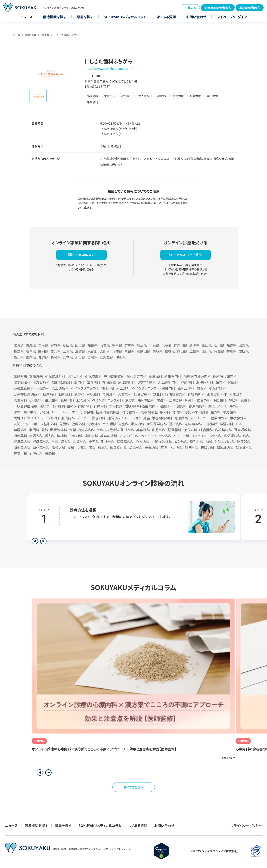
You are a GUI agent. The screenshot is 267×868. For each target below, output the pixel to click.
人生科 (124, 424)
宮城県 (56, 345)
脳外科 (165, 412)
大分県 (80, 357)
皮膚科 (82, 448)
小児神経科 (217, 388)
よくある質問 (166, 17)
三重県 (68, 351)
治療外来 (94, 424)
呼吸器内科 (22, 442)
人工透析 (123, 388)
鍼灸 (211, 406)
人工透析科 (60, 388)
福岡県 (31, 357)
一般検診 (211, 424)
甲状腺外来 (238, 418)
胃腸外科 (109, 394)
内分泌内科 (232, 436)
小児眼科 (36, 400)
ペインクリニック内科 (156, 436)
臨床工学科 (186, 388)
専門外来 (191, 412)
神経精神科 (196, 394)
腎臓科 (233, 382)
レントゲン (71, 412)
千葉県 (154, 345)
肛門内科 (68, 418)
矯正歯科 (91, 436)
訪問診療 (176, 400)
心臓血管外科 (162, 442)
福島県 (93, 345)
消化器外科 (41, 448)
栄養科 (162, 400)
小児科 (94, 442)
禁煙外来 (20, 430)
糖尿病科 (50, 394)
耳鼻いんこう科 (172, 448)
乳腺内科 (68, 400)
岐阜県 (31, 351)
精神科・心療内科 (70, 436)
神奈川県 (181, 345)
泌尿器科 (244, 442)
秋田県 (68, 345)
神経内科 (226, 424)
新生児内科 (173, 376)
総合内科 (99, 418)
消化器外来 (130, 412)
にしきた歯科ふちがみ (67, 35)
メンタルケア (199, 418)
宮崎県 (93, 357)
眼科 (92, 448)
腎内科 (177, 412)
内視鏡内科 (223, 430)
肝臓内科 (100, 406)
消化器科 (20, 436)
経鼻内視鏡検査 (108, 412)
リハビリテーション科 (207, 436)
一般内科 (180, 406)
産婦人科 (59, 448)
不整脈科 (164, 406)
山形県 (80, 345)
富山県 (207, 345)
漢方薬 (130, 400)
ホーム (16, 35)
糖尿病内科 (119, 448)
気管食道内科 (225, 442)
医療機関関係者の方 (218, 8)
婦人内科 (138, 424)
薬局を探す (85, 17)
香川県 (232, 351)
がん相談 (110, 424)
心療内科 (143, 442)
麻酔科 (50, 454)
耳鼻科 (190, 400)
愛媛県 (244, 351)
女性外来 (36, 376)
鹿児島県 (107, 357)
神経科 (233, 400)
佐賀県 (43, 357)
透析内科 (176, 424)
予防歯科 (219, 400)
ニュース (26, 17)
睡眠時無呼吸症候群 (140, 406)
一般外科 (43, 388)
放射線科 (181, 442)
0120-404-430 (84, 255)
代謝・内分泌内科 (82, 430)
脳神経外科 (244, 448)
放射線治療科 (62, 382)
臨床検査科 (146, 400)
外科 (55, 442)
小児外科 (80, 442)
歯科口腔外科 (210, 412)
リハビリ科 (75, 376)
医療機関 (31, 35)
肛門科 (34, 430)
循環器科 (175, 430)
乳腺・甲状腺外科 (54, 430)
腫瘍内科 (187, 382)
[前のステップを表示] (35, 541)
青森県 (31, 345)
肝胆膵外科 (205, 382)
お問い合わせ (196, 17)
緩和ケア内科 (137, 376)
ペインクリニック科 (85, 388)
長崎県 (56, 357)
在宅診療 (109, 382)
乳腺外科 (159, 430)
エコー (56, 412)
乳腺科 (246, 400)
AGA (239, 424)
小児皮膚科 (93, 376)
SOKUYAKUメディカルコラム (125, 17)
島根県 (170, 351)
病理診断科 (127, 382)
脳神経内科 (225, 448)
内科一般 (107, 388)
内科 (246, 436)
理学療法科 (22, 382)
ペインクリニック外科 (108, 400)
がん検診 (116, 406)
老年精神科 (193, 424)
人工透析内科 (168, 382)
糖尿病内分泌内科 (197, 376)
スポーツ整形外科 (44, 424)
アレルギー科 (129, 436)
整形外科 (197, 442)
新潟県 (195, 345)
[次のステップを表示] (43, 541)
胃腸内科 (208, 448)
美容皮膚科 (109, 436)
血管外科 (204, 400)
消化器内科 (22, 448)
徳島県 (219, 351)
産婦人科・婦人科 (42, 436)
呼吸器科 (206, 430)
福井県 (232, 345)
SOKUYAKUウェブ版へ (185, 255)
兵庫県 (45, 35)
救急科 (158, 394)
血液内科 (36, 454)
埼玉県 (142, 345)
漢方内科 (190, 430)
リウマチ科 (181, 436)
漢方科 (79, 394)
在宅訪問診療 (114, 376)
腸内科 (79, 382)
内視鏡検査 (149, 412)
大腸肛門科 (167, 388)
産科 (71, 448)
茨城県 (105, 345)
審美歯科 (52, 400)
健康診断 (181, 418)
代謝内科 (20, 400)
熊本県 (68, 357)
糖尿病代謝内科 (225, 376)
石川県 (219, 345)
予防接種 (87, 412)
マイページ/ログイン (232, 17)
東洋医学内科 (157, 424)
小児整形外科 (55, 376)
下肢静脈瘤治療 (25, 406)
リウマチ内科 (147, 382)
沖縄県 (121, 357)
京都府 (93, 351)
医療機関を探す (55, 17)
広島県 (195, 351)
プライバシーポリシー (246, 825)
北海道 (19, 345)
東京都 (167, 345)
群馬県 (130, 345)
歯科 (209, 442)
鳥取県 (158, 351)
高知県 (19, 357)
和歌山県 (144, 351)
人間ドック (21, 424)
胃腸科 (64, 424)
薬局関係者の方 (250, 8)
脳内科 (220, 382)
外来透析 (236, 394)
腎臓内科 (20, 454)
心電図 (44, 412)
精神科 (103, 448)
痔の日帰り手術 (25, 412)
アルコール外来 (228, 406)
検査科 (202, 388)
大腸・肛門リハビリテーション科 (36, 418)
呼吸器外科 (41, 442)
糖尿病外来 (219, 418)
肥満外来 (83, 400)
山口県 (207, 351)
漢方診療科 (41, 382)
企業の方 (191, 8)
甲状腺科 (93, 394)
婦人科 (66, 442)
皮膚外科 (78, 424)
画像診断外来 (217, 394)
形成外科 (108, 442)
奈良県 (130, 351)
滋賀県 (80, 351)
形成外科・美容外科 (136, 430)
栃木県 (117, 345)
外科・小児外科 (108, 430)
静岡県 (43, 351)
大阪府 (105, 351)
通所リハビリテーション (124, 418)
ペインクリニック (144, 388)
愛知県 (56, 351)
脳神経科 (65, 394)
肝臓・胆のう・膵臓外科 (75, 406)
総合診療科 (142, 394)
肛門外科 (192, 448)
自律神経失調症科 (27, 394)
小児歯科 (230, 412)
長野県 (19, 351)
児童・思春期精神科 (158, 418)
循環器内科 (125, 442)
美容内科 (125, 394)
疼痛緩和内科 (175, 394)
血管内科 (93, 382)
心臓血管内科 (24, 388)
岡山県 (182, 351)
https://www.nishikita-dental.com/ (109, 68)
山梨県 (244, 345)
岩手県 (43, 345)
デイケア (83, 418)
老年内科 (152, 448)
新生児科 (155, 376)
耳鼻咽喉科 (243, 430)
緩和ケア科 (48, 406)
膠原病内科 (197, 406)
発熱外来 (20, 376)
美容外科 (136, 448)
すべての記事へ (133, 787)
